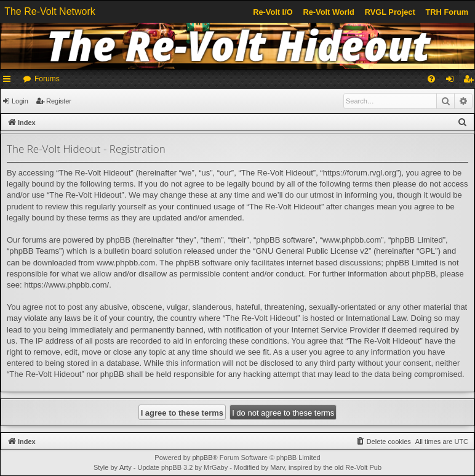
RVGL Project (390, 12)
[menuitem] (431, 79)
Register (59, 101)
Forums (47, 79)
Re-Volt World (328, 12)
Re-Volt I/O (273, 12)
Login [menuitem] (453, 81)
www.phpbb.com (126, 263)
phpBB (202, 458)
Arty (126, 467)
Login (20, 101)
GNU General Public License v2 (312, 251)
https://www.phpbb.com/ (66, 285)
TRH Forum (447, 12)
